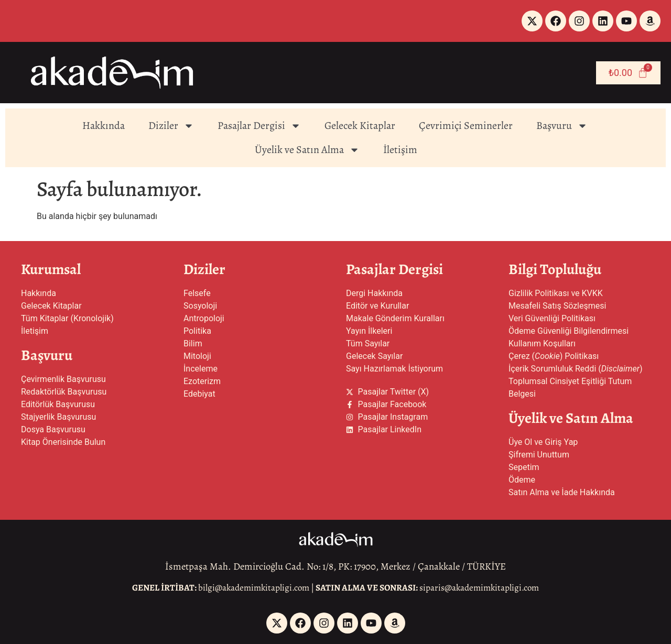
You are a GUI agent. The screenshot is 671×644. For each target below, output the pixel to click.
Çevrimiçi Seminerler (466, 125)
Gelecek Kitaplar (360, 125)
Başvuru (562, 126)
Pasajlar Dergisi (259, 126)
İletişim (400, 150)
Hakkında (104, 125)
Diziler (171, 126)
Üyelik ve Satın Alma (307, 150)
